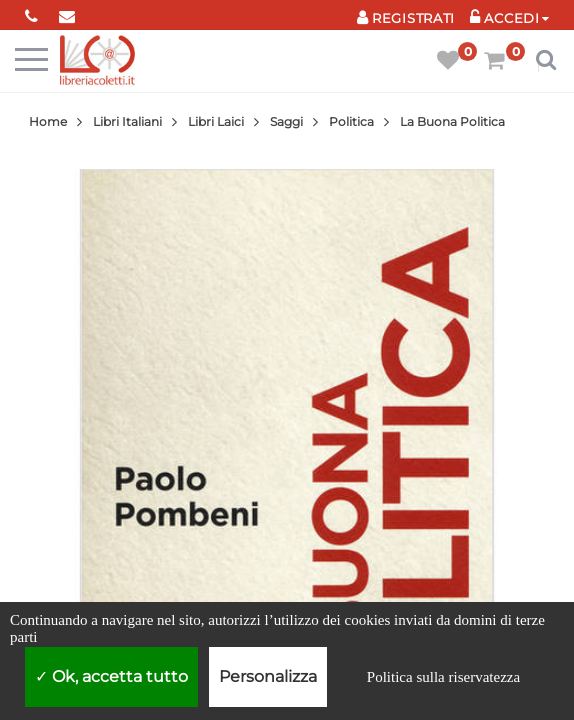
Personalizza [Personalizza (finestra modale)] (268, 676)
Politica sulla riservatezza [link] (443, 677)
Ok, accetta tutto (111, 676)
